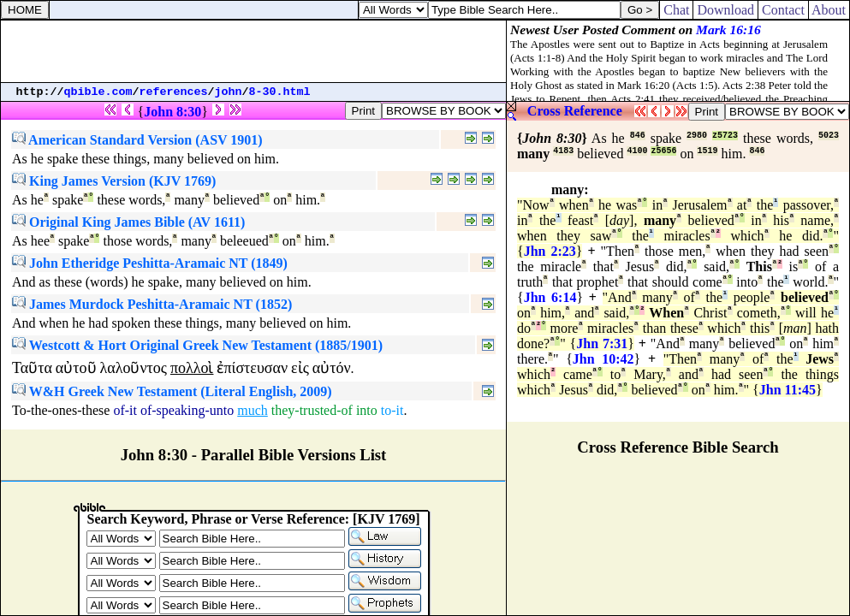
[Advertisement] (253, 51)
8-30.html (280, 92)
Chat (676, 10)
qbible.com (98, 92)
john (229, 92)
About (829, 10)
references (174, 92)
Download (725, 10)
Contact (783, 10)
